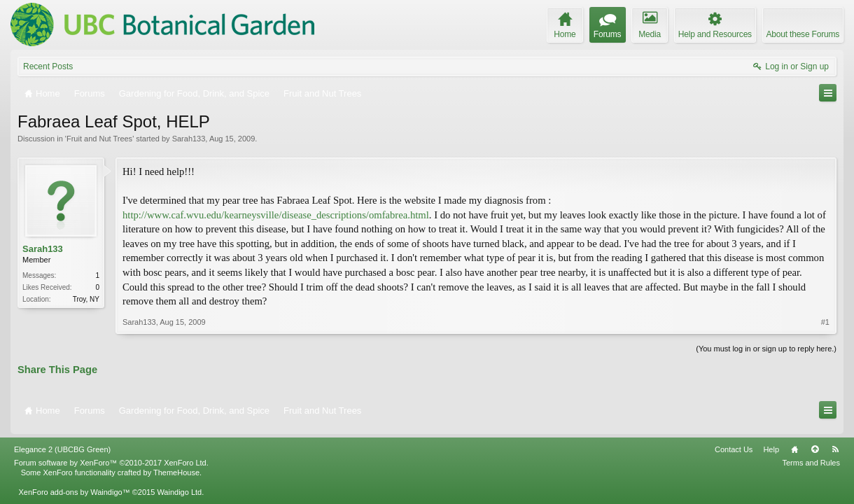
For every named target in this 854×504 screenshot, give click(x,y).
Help (771, 444)
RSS (835, 444)
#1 (825, 322)
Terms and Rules (811, 457)
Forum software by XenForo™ (111, 457)
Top (815, 444)
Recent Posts (48, 66)
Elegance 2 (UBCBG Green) (62, 444)
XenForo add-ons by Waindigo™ (74, 486)
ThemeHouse (176, 467)
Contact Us (734, 444)
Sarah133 (189, 139)
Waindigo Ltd (179, 486)
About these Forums (803, 34)
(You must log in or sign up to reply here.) (766, 349)
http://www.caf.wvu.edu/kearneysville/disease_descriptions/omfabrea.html (276, 215)
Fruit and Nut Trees (99, 139)
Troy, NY (86, 299)
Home (794, 444)
